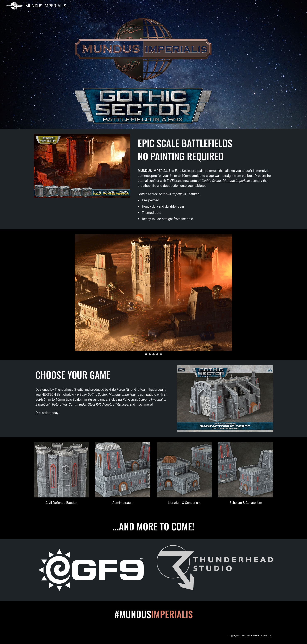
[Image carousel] (153, 295)
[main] (205, 150)
